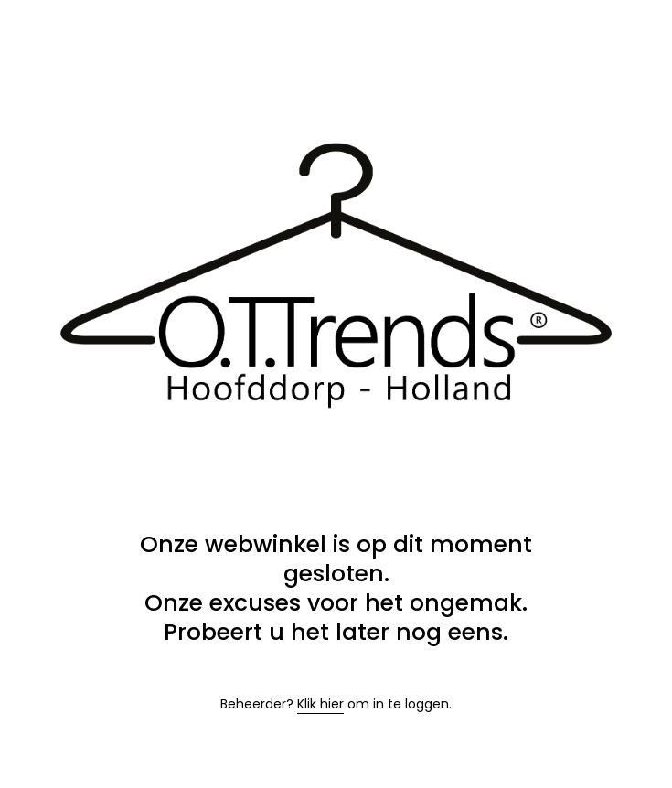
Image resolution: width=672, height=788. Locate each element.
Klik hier (320, 704)
